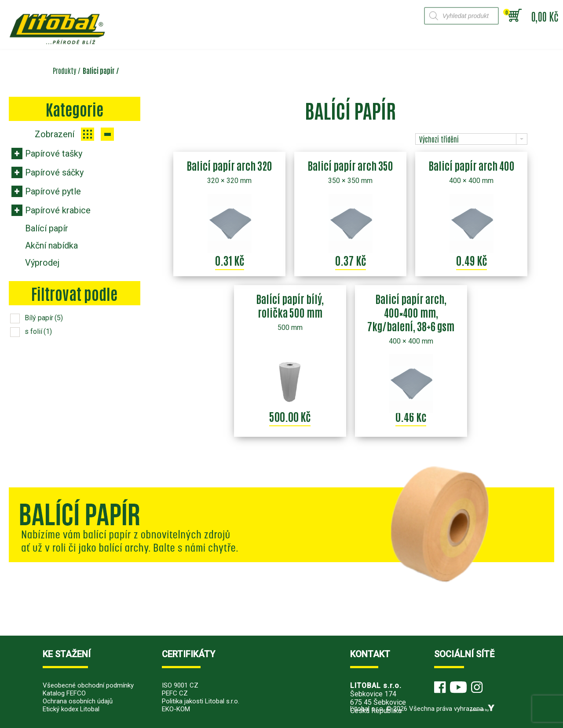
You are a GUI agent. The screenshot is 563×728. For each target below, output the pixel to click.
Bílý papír (44, 318)
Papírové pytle (53, 191)
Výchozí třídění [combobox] (439, 139)
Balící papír (47, 228)
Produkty (64, 70)
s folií (38, 331)
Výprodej (42, 263)
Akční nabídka (51, 245)
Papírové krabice (58, 210)
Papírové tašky (54, 154)
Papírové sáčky (54, 172)
